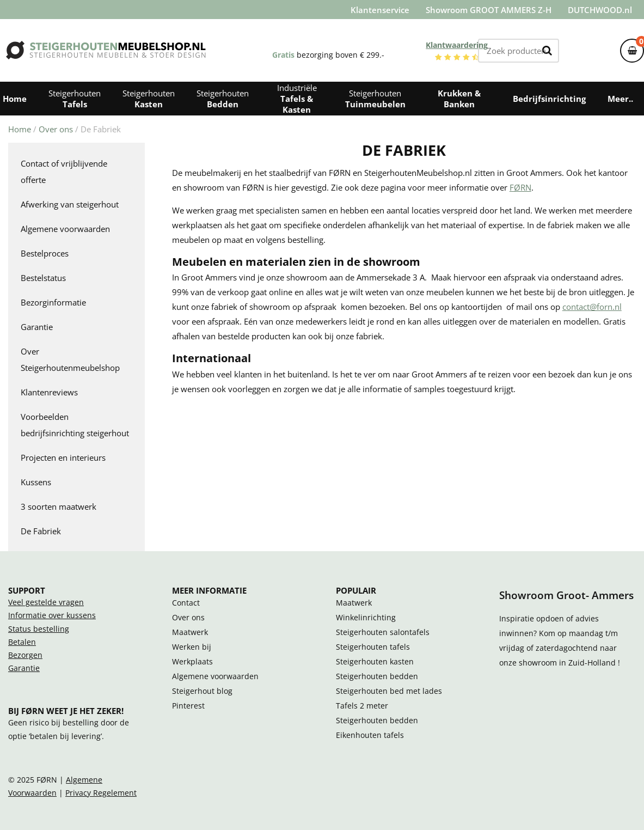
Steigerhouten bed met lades (389, 691)
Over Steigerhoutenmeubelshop (70, 359)
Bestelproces (45, 253)
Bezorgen (25, 655)
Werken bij (192, 647)
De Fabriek (41, 531)
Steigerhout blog (202, 691)
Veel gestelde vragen (46, 602)
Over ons (56, 129)
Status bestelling (39, 629)
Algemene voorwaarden (65, 229)
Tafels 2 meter (362, 706)
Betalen (22, 642)
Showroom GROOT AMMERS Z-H (489, 10)
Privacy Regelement (101, 793)
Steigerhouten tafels (373, 647)
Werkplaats (192, 662)
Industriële (297, 99)
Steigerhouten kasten (375, 662)
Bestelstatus (43, 278)
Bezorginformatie (53, 302)
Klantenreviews (49, 392)
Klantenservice (380, 10)
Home (20, 129)
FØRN (520, 187)
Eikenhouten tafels (370, 735)
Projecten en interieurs (63, 457)
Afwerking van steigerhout (70, 204)
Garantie (37, 327)
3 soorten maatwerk (59, 506)
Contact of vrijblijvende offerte (64, 172)
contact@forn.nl (592, 307)
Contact (186, 603)
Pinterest (188, 706)
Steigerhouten (75, 99)
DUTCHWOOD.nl (600, 10)
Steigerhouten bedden (377, 676)
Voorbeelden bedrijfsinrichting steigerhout (75, 425)
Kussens (36, 482)
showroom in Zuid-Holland (568, 663)
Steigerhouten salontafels (383, 632)
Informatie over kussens (52, 615)
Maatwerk (190, 632)
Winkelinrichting (366, 618)
